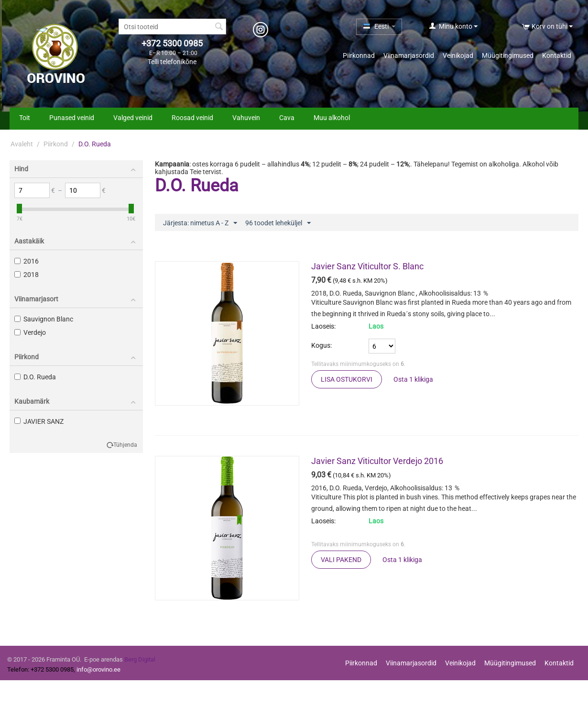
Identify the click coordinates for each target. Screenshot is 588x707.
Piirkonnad (359, 55)
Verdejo (30, 332)
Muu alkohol (332, 118)
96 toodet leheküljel (278, 223)
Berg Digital (140, 659)
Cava (287, 118)
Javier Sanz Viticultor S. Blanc (367, 266)
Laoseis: (323, 326)
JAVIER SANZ (39, 421)
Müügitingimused (508, 55)
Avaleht (22, 144)
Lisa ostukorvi (347, 379)
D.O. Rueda (35, 377)
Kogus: (321, 345)
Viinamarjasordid (409, 55)
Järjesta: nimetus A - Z (200, 223)
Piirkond (56, 144)
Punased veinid (72, 118)
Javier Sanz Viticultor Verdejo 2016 (377, 461)
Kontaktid (557, 55)
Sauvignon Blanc (44, 319)
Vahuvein (246, 118)
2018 (27, 275)
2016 (27, 261)
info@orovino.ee (98, 669)
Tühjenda (125, 445)
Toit (25, 118)
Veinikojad (458, 55)
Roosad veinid (192, 118)
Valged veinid (133, 118)
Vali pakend (341, 560)
